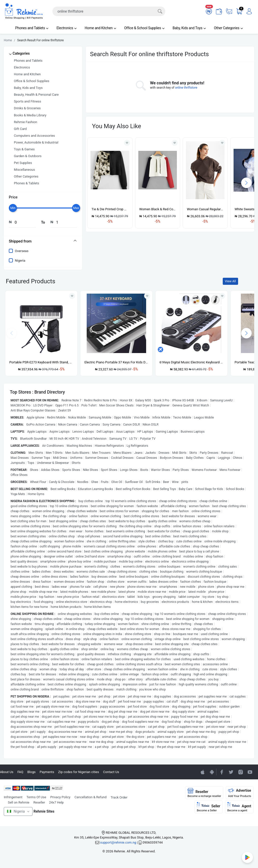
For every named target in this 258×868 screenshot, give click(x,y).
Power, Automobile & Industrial (36, 142)
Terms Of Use (36, 797)
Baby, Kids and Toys (189, 28)
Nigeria (20, 261)
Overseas (22, 251)
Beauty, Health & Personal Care (36, 95)
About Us (7, 772)
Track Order (119, 797)
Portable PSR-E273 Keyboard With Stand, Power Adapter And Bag (41, 362)
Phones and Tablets (32, 28)
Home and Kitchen (100, 28)
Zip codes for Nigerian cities (79, 772)
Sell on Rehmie (19, 802)
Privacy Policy (60, 797)
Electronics (67, 28)
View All (230, 281)
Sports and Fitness (27, 101)
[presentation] (246, 183)
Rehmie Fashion (25, 122)
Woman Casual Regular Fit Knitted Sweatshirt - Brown (205, 209)
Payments (47, 772)
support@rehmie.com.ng (118, 842)
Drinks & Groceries (27, 108)
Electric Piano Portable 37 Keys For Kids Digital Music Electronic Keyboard (116, 362)
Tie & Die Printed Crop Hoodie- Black (110, 209)
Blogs (31, 772)
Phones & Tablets (26, 183)
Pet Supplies (23, 163)
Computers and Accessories (34, 136)
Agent (239, 807)
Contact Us (111, 772)
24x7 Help (56, 802)
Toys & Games (24, 149)
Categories (21, 53)
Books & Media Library (30, 115)
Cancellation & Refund (90, 797)
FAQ (20, 772)
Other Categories (228, 28)
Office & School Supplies (144, 28)
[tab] (43, 241)
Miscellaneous (24, 170)
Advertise (240, 793)
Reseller (39, 802)
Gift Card (20, 129)
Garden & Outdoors (28, 156)
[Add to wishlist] (72, 296)
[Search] (109, 11)
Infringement (13, 797)
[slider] (13, 208)
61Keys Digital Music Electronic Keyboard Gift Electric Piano (191, 362)
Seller (208, 807)
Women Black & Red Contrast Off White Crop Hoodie (158, 209)
